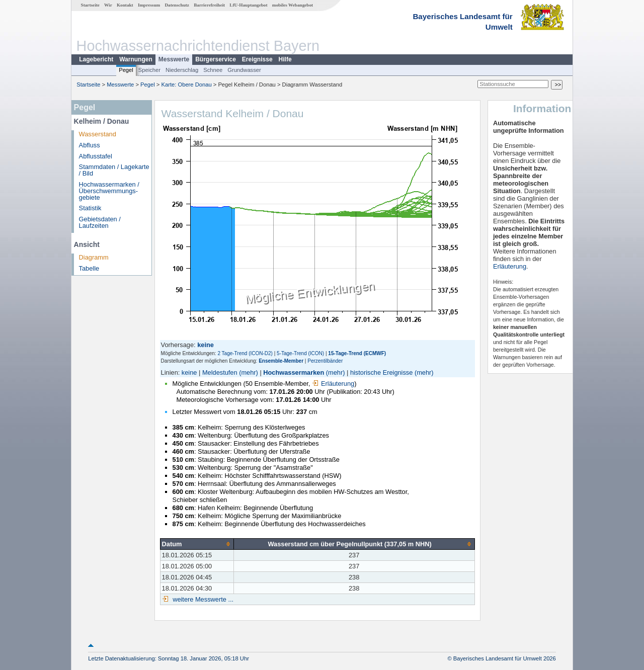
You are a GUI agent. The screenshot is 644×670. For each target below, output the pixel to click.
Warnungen (136, 59)
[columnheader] (197, 544)
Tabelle (89, 268)
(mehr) (249, 372)
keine (189, 372)
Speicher (149, 70)
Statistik (90, 208)
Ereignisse (257, 59)
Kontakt (125, 5)
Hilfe (285, 59)
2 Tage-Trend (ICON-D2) (245, 353)
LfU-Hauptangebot (248, 5)
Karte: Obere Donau (187, 85)
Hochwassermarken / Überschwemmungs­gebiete (109, 191)
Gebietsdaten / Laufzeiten (100, 222)
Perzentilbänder (325, 361)
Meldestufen (220, 372)
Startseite (90, 5)
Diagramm (94, 257)
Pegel (126, 70)
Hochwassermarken (294, 372)
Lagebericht (96, 59)
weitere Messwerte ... (202, 599)
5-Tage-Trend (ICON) (300, 353)
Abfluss (90, 145)
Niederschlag (182, 70)
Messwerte (174, 59)
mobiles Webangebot (293, 5)
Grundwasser (244, 70)
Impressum (149, 5)
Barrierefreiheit (209, 5)
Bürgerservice (216, 59)
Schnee (213, 70)
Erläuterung (333, 384)
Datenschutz (177, 5)
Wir (108, 5)
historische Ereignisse (381, 372)
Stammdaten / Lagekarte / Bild (114, 170)
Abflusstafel (96, 156)
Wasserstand (98, 134)
